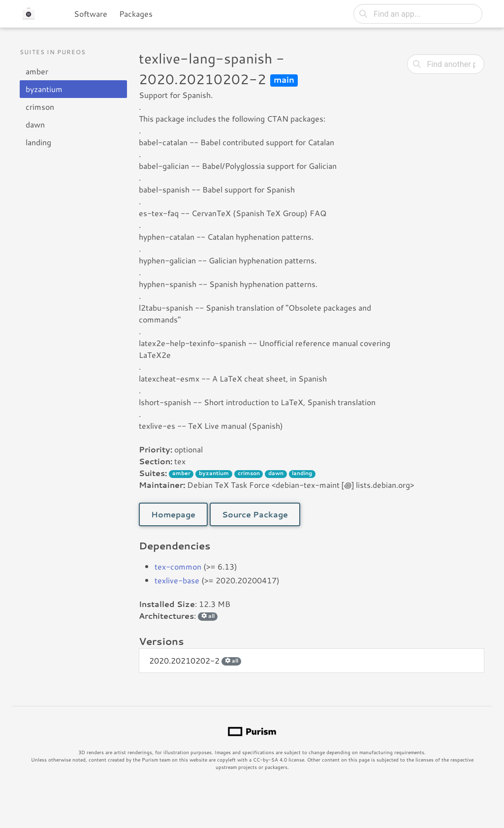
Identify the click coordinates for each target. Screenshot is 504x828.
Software (91, 14)
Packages (136, 14)
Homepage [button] (173, 514)
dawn (35, 124)
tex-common (178, 566)
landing (38, 142)
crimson (40, 107)
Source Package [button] (255, 514)
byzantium (44, 89)
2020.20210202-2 (195, 660)
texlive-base (177, 580)
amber (37, 71)
